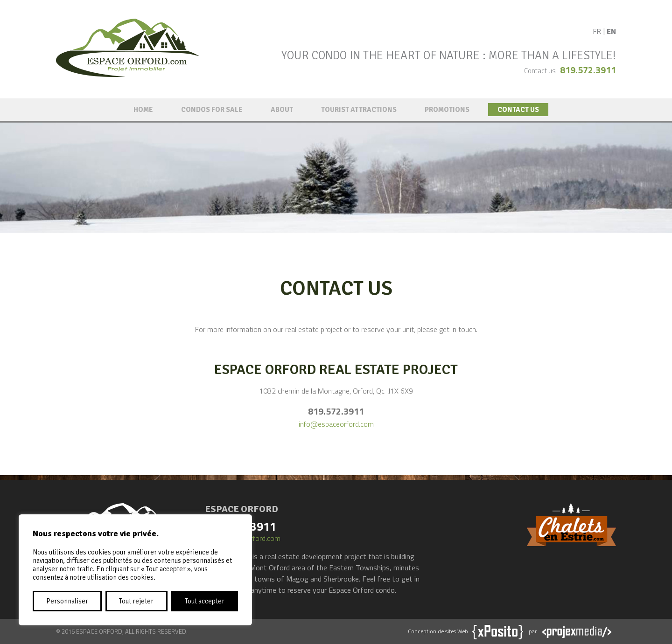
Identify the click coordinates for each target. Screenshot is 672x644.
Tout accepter (205, 601)
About (282, 110)
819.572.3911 (588, 70)
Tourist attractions (359, 110)
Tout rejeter (136, 601)
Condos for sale (212, 110)
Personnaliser (67, 601)
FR (597, 32)
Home (143, 110)
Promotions (447, 110)
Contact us (518, 110)
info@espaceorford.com (336, 424)
